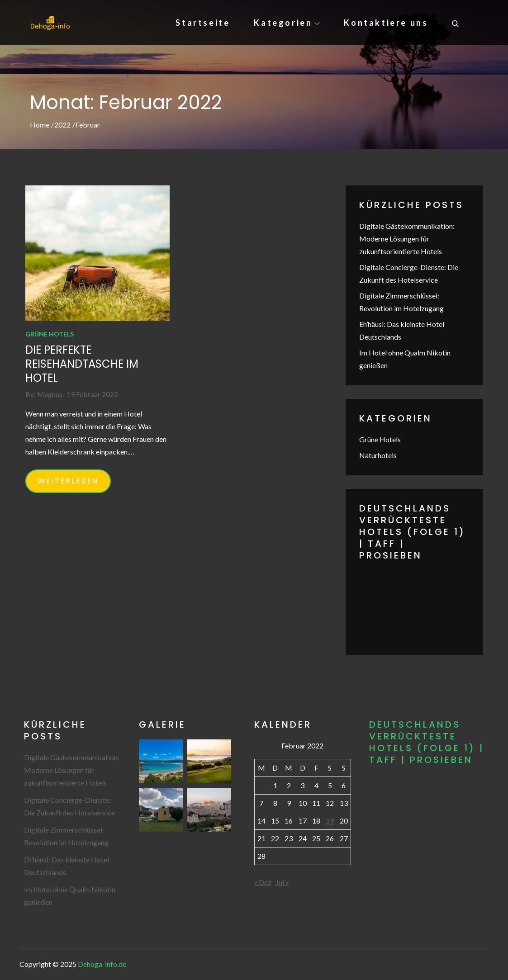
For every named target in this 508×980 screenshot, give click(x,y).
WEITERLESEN (68, 481)
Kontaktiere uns (386, 23)
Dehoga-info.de (102, 964)
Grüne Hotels (50, 334)
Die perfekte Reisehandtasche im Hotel (82, 364)
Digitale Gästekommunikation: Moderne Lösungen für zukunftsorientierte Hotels (407, 239)
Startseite (203, 23)
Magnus (50, 394)
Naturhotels (378, 455)
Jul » (282, 882)
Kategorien (287, 23)
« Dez (263, 882)
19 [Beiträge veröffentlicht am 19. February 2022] (330, 821)
